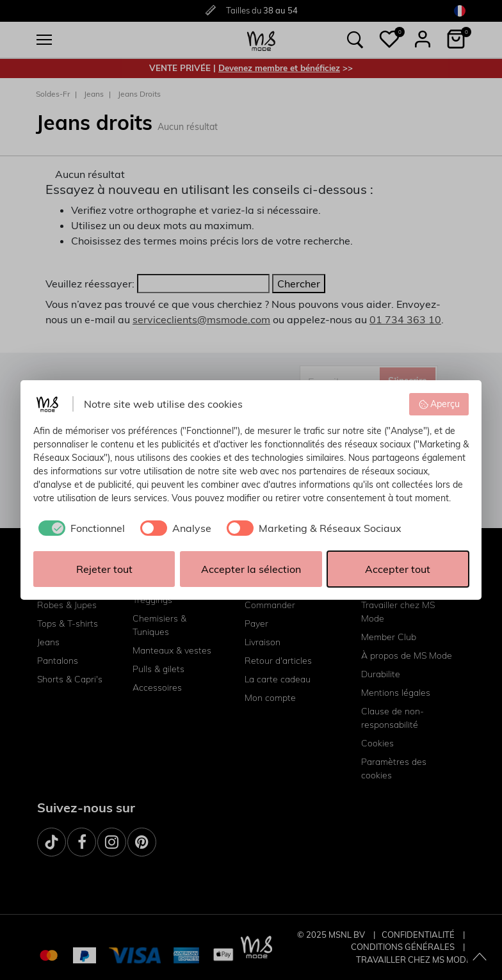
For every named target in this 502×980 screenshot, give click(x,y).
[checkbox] (79, 528)
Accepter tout (398, 569)
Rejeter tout (104, 569)
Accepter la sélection (251, 569)
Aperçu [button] (439, 404)
